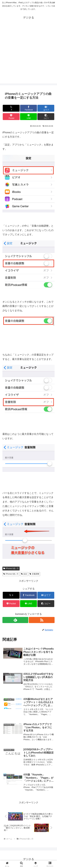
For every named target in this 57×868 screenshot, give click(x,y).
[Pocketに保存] (11, 117)
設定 (24, 574)
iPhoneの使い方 (11, 568)
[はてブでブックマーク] (46, 108)
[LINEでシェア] (28, 117)
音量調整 (34, 574)
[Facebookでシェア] (28, 108)
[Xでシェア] (11, 108)
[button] (46, 117)
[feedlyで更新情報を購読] (15, 620)
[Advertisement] (28, 55)
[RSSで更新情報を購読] (42, 620)
